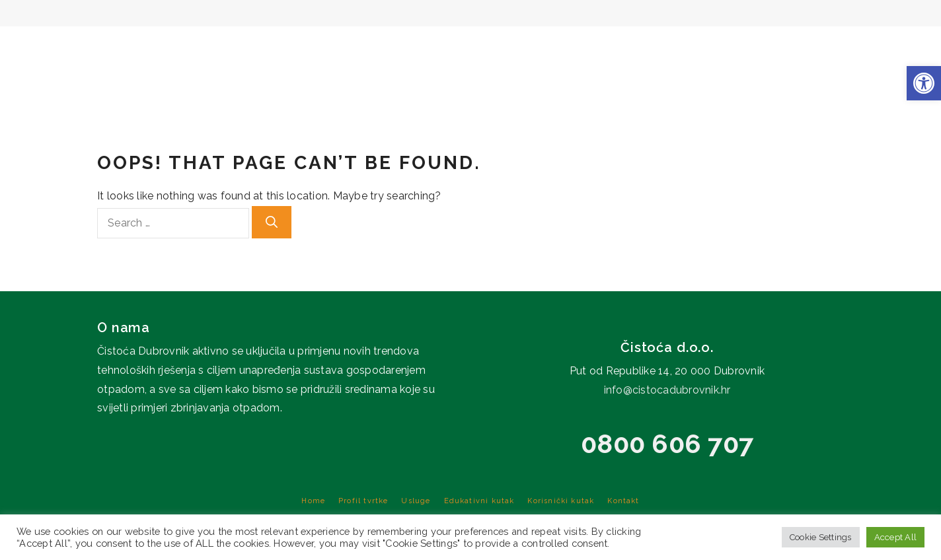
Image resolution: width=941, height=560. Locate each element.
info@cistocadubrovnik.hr (667, 390)
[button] (924, 83)
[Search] (272, 222)
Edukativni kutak (702, 46)
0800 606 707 (667, 443)
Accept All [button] (896, 537)
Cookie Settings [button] (821, 537)
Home (446, 46)
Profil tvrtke (521, 46)
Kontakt (912, 46)
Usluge (605, 46)
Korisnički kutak (826, 46)
